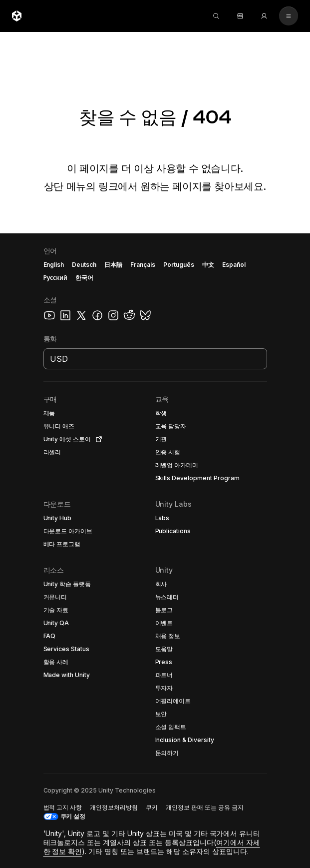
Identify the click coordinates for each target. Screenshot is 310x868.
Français (143, 265)
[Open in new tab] (97, 439)
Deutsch (84, 265)
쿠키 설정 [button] (73, 816)
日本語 (113, 265)
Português (179, 265)
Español (234, 265)
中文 (208, 265)
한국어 (84, 278)
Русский (55, 278)
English (54, 265)
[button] (73, 413)
